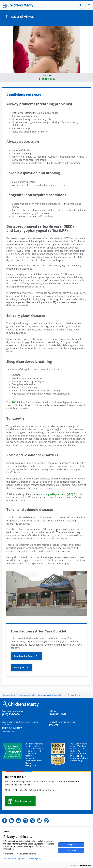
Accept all (71, 845)
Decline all (71, 850)
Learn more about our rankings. (79, 759)
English (8, 831)
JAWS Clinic (17, 402)
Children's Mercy (9, 695)
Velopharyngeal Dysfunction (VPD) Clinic (57, 494)
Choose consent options (14, 858)
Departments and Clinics (26, 695)
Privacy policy (35, 858)
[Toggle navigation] (89, 5)
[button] (46, 77)
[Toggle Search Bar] (82, 5)
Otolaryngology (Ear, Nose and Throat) (52, 695)
